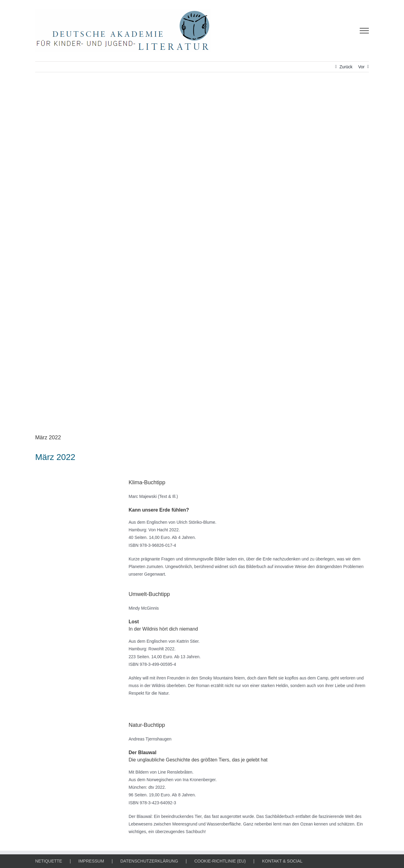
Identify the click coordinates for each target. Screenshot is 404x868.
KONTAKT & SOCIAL (282, 861)
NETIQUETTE (49, 861)
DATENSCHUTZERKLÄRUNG (149, 861)
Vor (361, 67)
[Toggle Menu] (364, 31)
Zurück (346, 67)
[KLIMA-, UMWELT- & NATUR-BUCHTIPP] (202, 257)
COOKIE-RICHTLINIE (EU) (220, 861)
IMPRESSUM (91, 861)
